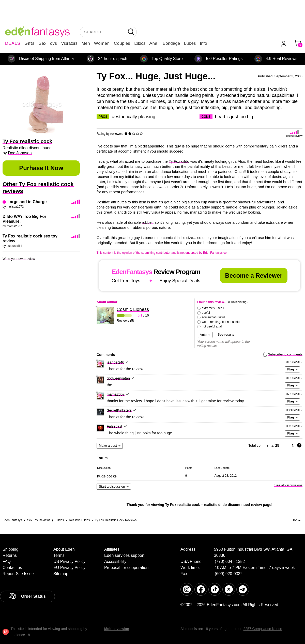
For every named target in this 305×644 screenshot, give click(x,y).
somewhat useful (213, 317)
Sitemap (61, 574)
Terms (59, 555)
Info (203, 43)
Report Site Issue (18, 574)
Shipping (10, 549)
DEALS (13, 43)
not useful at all (212, 326)
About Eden (64, 549)
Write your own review (19, 259)
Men (86, 43)
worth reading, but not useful (221, 322)
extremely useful (213, 308)
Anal (154, 43)
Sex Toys (48, 43)
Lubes (190, 43)
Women (102, 43)
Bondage (171, 43)
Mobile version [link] (117, 629)
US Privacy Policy (69, 561)
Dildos (140, 43)
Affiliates (112, 549)
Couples (122, 43)
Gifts (29, 43)
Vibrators (69, 43)
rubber (147, 222)
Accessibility (115, 561)
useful (206, 313)
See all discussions (288, 485)
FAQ (7, 561)
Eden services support (124, 555)
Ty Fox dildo (179, 161)
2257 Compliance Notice (263, 629)
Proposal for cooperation (126, 568)
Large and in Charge (27, 202)
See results (226, 334)
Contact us (12, 568)
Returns (10, 555)
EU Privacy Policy (69, 568)
